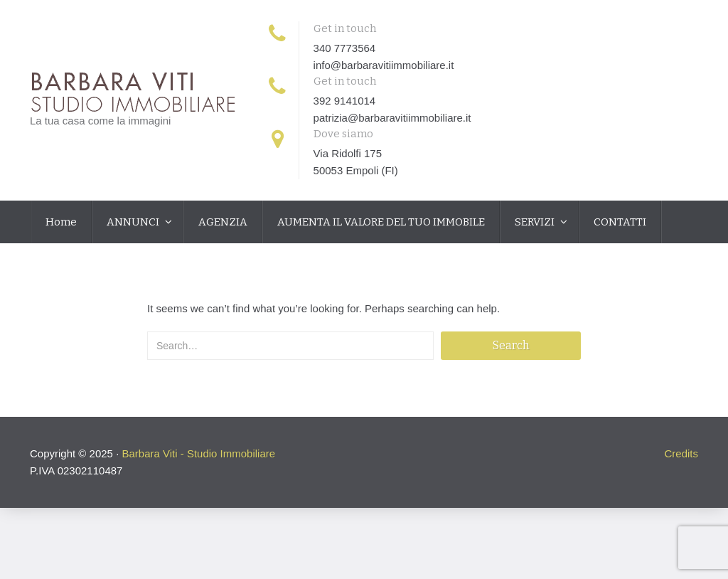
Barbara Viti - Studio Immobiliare (198, 453)
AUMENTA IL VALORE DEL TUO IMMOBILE (381, 222)
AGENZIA (223, 222)
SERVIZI (536, 222)
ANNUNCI (134, 222)
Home (61, 222)
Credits (681, 453)
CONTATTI (620, 222)
